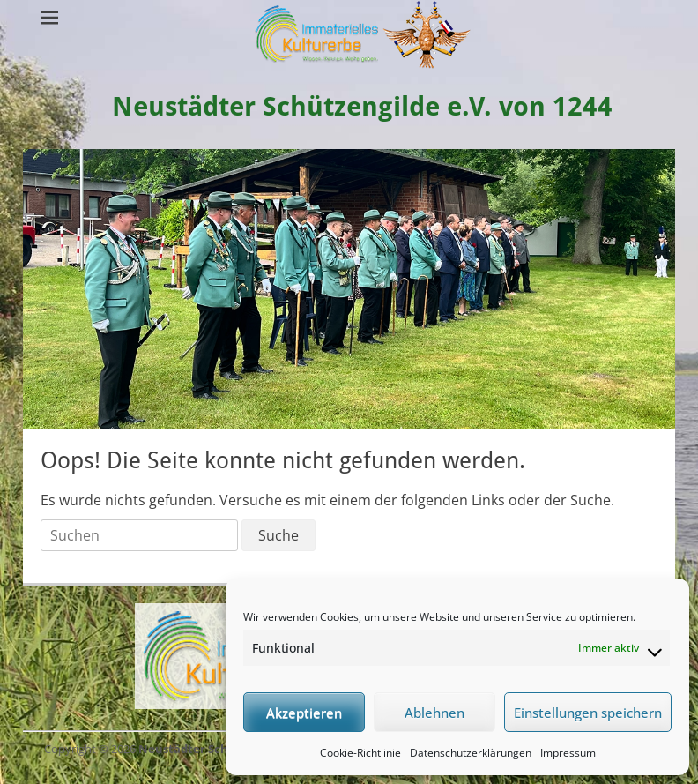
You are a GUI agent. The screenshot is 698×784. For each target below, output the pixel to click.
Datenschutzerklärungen (471, 753)
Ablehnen (434, 713)
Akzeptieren (304, 713)
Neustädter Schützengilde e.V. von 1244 (362, 106)
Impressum (568, 753)
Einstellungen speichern (588, 713)
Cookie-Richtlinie (360, 753)
